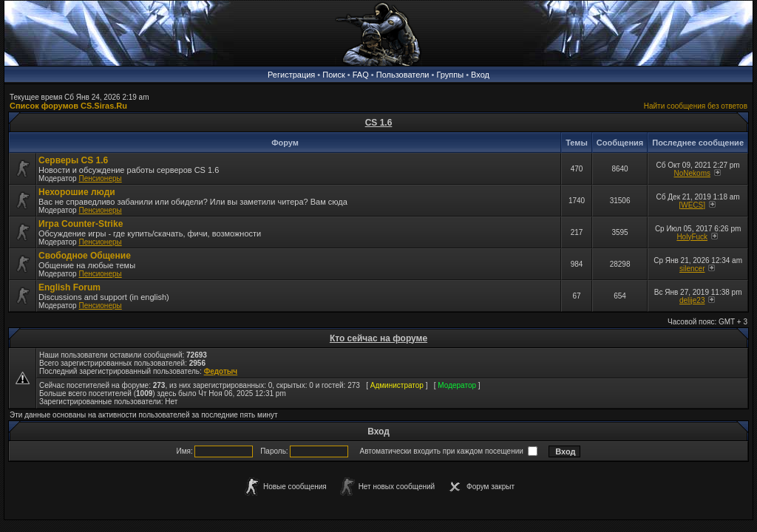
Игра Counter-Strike (81, 224)
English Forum (69, 287)
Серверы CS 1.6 (73, 160)
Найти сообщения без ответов (696, 106)
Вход (480, 75)
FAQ (361, 75)
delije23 (692, 300)
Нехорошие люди (77, 192)
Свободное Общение (85, 256)
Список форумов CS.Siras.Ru (68, 106)
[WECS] (692, 205)
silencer (692, 269)
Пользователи (403, 75)
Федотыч (221, 371)
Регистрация (291, 75)
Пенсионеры (100, 178)
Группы (450, 75)
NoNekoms (692, 173)
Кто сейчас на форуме (378, 338)
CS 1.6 (379, 123)
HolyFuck (692, 237)
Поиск (333, 75)
